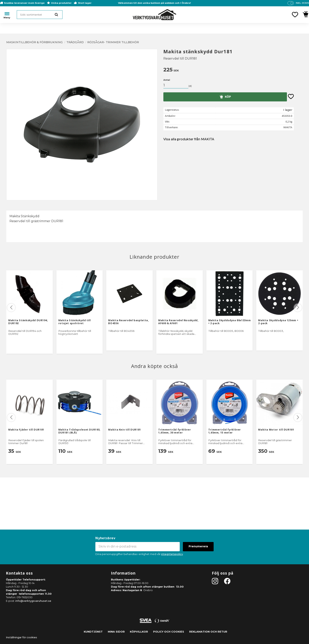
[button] (295, 15)
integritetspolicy (172, 554)
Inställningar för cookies (21, 637)
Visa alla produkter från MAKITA (189, 139)
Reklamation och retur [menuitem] (208, 632)
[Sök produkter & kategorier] (40, 15)
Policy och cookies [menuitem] (169, 632)
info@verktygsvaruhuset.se (33, 601)
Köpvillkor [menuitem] (139, 632)
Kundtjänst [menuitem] (93, 632)
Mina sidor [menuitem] (116, 632)
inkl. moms (302, 3)
